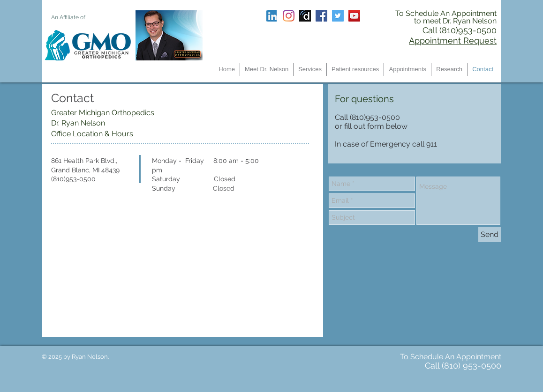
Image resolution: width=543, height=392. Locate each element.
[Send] (490, 235)
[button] (310, 69)
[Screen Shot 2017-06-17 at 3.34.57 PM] (305, 16)
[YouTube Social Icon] (354, 16)
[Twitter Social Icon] (338, 16)
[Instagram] (289, 16)
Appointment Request (453, 41)
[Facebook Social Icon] (321, 16)
